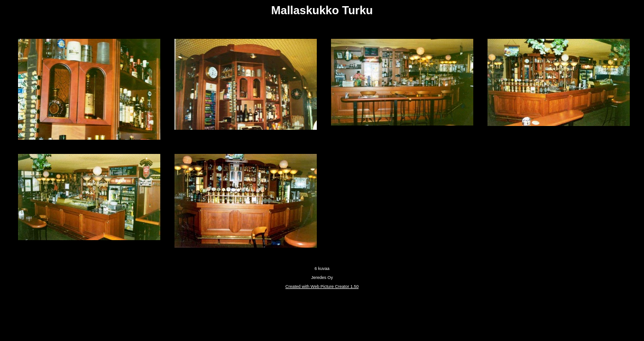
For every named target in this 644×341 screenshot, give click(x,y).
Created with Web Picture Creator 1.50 (322, 287)
